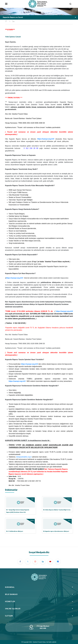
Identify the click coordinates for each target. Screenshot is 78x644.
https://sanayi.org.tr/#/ (46, 139)
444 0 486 (43, 628)
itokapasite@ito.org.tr (24, 457)
